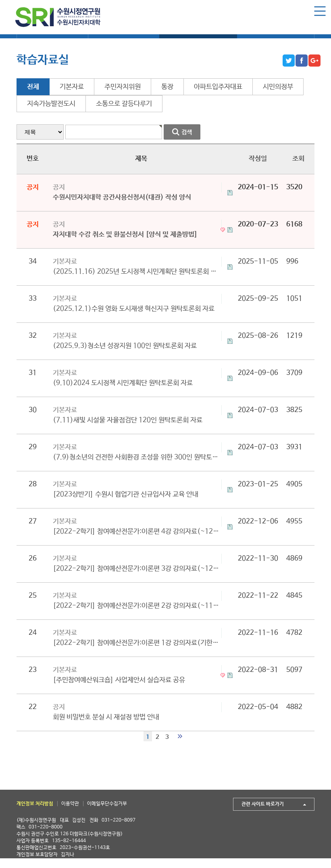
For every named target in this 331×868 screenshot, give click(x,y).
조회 (298, 159)
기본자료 (72, 87)
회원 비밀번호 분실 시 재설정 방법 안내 (106, 717)
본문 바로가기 (0, 0)
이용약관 (70, 804)
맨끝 (180, 736)
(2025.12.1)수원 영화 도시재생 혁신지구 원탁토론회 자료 (134, 309)
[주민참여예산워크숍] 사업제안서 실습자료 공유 (119, 680)
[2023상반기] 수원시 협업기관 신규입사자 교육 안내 (126, 495)
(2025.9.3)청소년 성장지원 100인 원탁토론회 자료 (125, 346)
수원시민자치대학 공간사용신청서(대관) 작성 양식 (122, 198)
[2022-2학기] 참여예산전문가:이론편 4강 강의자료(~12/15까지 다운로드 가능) (137, 532)
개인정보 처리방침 (35, 804)
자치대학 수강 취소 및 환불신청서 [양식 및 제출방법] (125, 235)
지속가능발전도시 (51, 104)
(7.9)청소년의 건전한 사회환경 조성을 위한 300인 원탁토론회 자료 (137, 457)
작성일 (258, 159)
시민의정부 (278, 87)
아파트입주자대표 (218, 87)
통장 (167, 87)
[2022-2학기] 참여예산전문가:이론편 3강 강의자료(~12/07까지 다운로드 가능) (137, 569)
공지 (59, 187)
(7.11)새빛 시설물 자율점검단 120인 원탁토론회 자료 (128, 420)
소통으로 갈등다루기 (124, 104)
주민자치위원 (123, 87)
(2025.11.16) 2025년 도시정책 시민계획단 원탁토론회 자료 (137, 272)
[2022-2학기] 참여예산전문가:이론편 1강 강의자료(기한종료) (137, 643)
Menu (320, 11)
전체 (33, 87)
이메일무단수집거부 (107, 804)
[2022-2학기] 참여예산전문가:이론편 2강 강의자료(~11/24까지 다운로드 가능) (137, 606)
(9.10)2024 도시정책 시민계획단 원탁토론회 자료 (123, 383)
